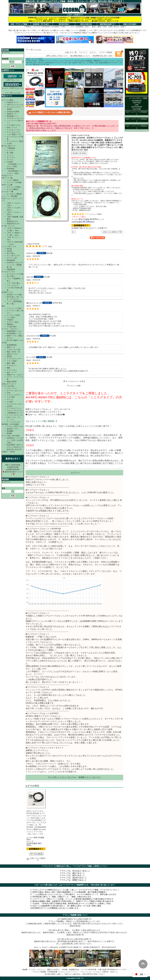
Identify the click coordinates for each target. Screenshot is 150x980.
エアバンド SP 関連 (14, 182)
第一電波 (10, 153)
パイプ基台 (11, 317)
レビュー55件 (96, 214)
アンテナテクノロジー (15, 404)
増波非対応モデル (13, 224)
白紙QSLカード (13, 102)
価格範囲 (5, 59)
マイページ (83, 52)
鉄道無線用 (11, 260)
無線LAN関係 (12, 382)
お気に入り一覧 (71, 52)
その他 (121, 33)
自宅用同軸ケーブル (14, 333)
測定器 (9, 356)
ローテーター (12, 370)
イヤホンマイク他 (13, 349)
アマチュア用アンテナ (15, 427)
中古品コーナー (7, 176)
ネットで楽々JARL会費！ (11, 436)
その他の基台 (12, 327)
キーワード (6, 53)
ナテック (10, 399)
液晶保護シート (13, 116)
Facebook (46, 27)
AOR (9, 393)
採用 (123, 27)
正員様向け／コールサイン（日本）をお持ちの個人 (15, 440)
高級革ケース (12, 114)
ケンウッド (11, 150)
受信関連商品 (12, 345)
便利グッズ (11, 347)
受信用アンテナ (13, 429)
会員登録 (79, 27)
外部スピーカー (13, 354)
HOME (28, 59)
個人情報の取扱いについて (80, 56)
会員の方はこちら (13, 79)
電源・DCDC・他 (13, 352)
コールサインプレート (15, 118)
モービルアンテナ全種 (15, 274)
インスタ (70, 27)
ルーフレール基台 (13, 315)
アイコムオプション (14, 408)
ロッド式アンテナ (13, 256)
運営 (99, 27)
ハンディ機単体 (13, 180)
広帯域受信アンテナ (139, 30)
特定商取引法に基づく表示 (103, 56)
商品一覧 (12, 30)
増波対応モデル (13, 221)
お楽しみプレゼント (132, 33)
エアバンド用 (40, 33)
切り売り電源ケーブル (15, 340)
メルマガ (36, 27)
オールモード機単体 (14, 194)
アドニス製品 (12, 361)
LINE (63, 27)
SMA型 (9, 251)
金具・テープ (12, 372)
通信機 (9, 433)
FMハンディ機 (38, 30)
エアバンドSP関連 (14, 187)
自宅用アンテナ (125, 30)
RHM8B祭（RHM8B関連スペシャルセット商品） (15, 171)
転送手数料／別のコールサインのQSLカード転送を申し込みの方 (15, 447)
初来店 (28, 27)
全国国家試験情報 (13, 469)
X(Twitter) (55, 27)
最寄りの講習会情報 (13, 465)
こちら (73, 777)
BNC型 (9, 249)
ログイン (93, 52)
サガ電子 (10, 402)
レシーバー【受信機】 (78, 30)
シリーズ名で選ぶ (13, 283)
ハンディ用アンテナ (95, 30)
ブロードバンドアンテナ (25, 33)
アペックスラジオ (13, 422)
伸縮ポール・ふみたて (15, 375)
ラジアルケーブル (13, 130)
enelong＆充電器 (13, 112)
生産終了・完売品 (8, 452)
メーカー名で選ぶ (8, 386)
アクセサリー (12, 365)
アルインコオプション (15, 410)
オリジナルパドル (13, 132)
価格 (3, 488)
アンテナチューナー (14, 359)
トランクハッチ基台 (14, 308)
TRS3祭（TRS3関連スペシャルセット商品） (15, 164)
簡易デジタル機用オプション (93, 33)
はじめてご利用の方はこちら (13, 87)
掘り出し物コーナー (24, 30)
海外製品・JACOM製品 (10, 424)
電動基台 (10, 324)
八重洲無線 (11, 148)
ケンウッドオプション (15, 415)
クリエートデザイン (14, 395)
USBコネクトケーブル (15, 105)
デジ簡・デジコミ (8, 226)
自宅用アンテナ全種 (14, 295)
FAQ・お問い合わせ (111, 27)
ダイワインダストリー (15, 391)
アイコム (10, 160)
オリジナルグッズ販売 (15, 141)
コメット (10, 155)
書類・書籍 (11, 363)
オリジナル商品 (111, 33)
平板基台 (10, 320)
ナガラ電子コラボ (13, 125)
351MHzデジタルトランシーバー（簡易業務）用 (15, 265)
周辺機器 (10, 431)
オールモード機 (63, 30)
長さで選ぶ (11, 253)
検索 (13, 66)
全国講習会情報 (13, 467)
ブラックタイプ (13, 285)
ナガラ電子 (11, 397)
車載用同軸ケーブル (14, 331)
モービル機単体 (13, 189)
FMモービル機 (50, 30)
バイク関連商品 (75, 33)
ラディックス (12, 388)
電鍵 (8, 368)
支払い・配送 (90, 27)
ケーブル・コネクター (60, 33)
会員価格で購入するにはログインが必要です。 (90, 228)
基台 (48, 33)
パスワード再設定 (106, 52)
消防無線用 (11, 269)
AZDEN (10, 406)
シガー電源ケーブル (14, 134)
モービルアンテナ (111, 30)
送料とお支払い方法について (57, 56)
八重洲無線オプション (15, 413)
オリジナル (11, 157)
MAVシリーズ (12, 128)
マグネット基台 (13, 322)
